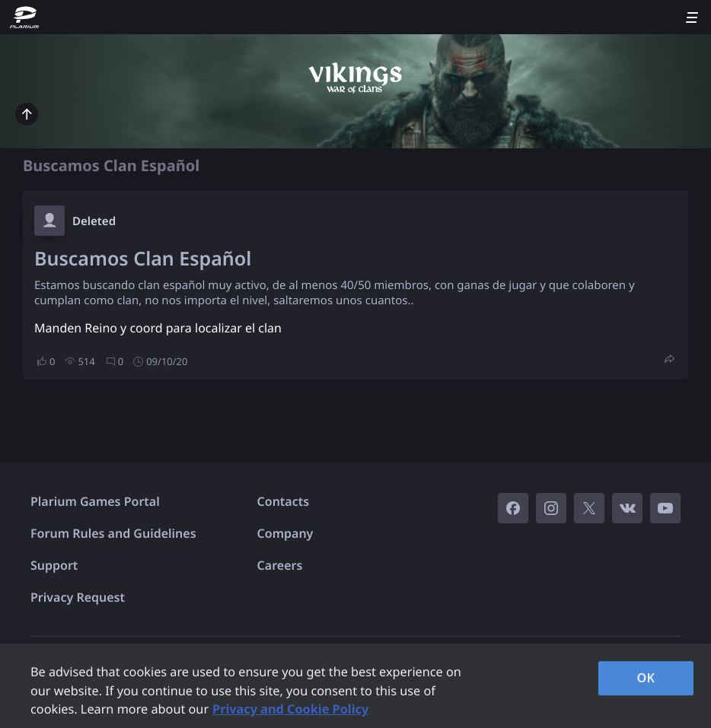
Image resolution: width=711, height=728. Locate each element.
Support (54, 565)
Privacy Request (78, 597)
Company (285, 533)
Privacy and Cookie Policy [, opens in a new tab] (290, 709)
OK (646, 678)
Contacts (284, 501)
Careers (280, 565)
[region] (355, 686)
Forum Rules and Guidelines (113, 533)
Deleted (94, 221)
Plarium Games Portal (95, 501)
